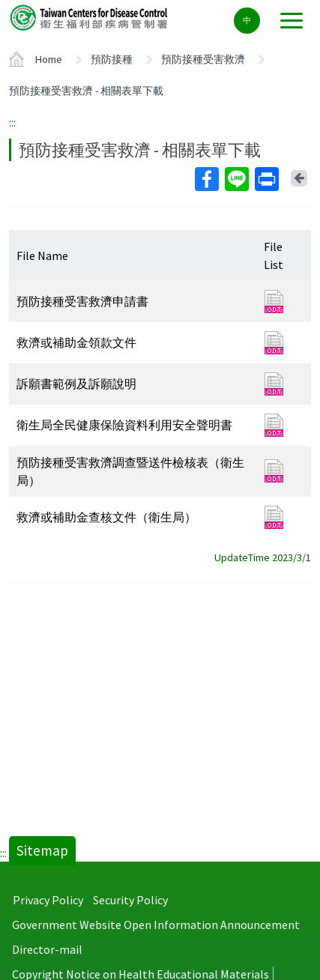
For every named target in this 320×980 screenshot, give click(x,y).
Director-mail (47, 949)
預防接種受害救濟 (203, 59)
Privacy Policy (48, 900)
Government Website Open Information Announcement (156, 925)
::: (12, 122)
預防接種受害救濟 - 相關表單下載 (86, 91)
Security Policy (130, 900)
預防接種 (112, 59)
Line (236, 179)
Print (266, 179)
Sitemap (42, 850)
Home (49, 59)
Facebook (206, 179)
